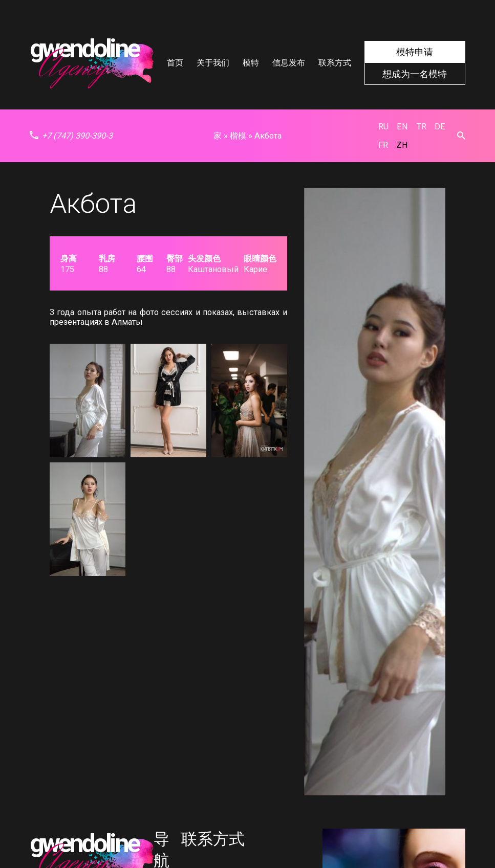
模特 (251, 63)
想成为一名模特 (415, 74)
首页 (175, 63)
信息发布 (289, 63)
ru (383, 127)
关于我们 (213, 63)
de (440, 127)
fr (383, 145)
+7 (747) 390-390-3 (71, 136)
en (402, 127)
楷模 (238, 136)
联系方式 (335, 63)
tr (422, 127)
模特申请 (415, 52)
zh (402, 145)
